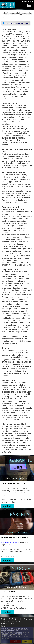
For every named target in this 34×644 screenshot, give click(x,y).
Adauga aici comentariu (10, 542)
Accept (27, 641)
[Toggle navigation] (29, 5)
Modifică (15, 641)
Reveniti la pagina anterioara (16, 23)
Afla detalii (7, 506)
